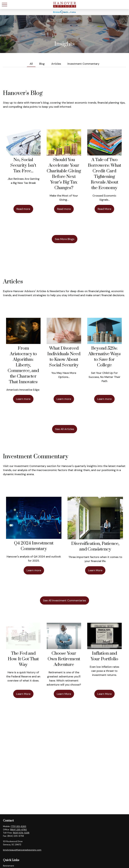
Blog (42, 64)
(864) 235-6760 (18, 830)
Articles (56, 64)
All (31, 64)
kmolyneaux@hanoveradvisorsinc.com (22, 850)
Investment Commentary (83, 64)
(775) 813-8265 (18, 826)
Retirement (9, 866)
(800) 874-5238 (21, 833)
